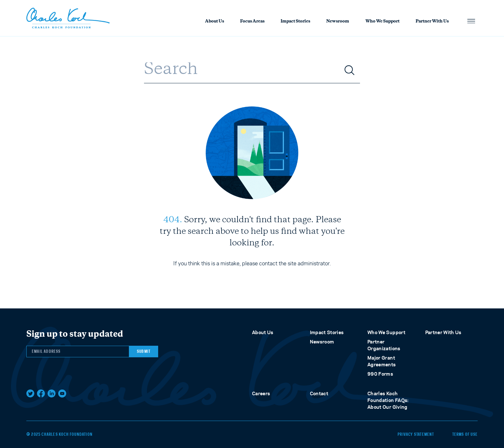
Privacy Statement (416, 434)
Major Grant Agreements (382, 361)
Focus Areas (252, 22)
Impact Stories (295, 22)
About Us (215, 22)
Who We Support (382, 22)
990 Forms (380, 374)
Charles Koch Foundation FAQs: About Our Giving (388, 400)
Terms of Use (465, 434)
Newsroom (338, 22)
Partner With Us (432, 22)
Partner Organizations (384, 345)
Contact (319, 393)
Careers (261, 393)
